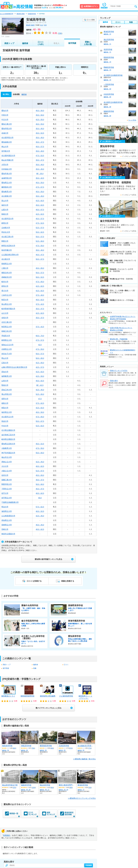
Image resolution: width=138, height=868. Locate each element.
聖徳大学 (5, 385)
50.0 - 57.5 (40, 273)
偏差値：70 (107, 62)
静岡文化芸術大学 (8, 246)
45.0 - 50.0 (40, 412)
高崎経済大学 (7, 277)
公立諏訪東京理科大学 (10, 255)
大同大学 (5, 165)
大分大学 (5, 466)
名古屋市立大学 (7, 417)
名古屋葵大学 (7, 196)
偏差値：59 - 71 (44, 790)
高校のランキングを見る (119, 371)
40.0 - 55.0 (40, 124)
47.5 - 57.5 (40, 340)
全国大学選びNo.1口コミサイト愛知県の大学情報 (121, 329)
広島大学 (5, 363)
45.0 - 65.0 (40, 268)
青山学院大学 (7, 394)
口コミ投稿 (91, 20)
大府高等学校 (64, 746)
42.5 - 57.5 (40, 367)
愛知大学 (5, 111)
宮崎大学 (5, 529)
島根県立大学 (7, 264)
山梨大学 (5, 210)
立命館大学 (6, 228)
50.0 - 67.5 (40, 259)
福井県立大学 (7, 412)
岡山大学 (5, 358)
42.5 (40, 345)
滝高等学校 (108, 49)
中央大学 (5, 426)
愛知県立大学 (7, 183)
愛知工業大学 (7, 124)
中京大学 (5, 120)
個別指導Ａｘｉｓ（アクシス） (85, 697)
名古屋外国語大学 (8, 156)
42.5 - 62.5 (40, 201)
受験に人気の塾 (88, 43)
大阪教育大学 (7, 448)
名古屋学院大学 (7, 138)
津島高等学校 (26, 746)
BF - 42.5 (40, 385)
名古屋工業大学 (7, 237)
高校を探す (114, 381)
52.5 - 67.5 (40, 471)
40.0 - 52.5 (40, 511)
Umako (7, 36)
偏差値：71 (107, 44)
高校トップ (9, 43)
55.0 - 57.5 (40, 237)
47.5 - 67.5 (40, 187)
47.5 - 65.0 (40, 282)
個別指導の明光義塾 (48, 696)
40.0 (40, 498)
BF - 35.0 (40, 174)
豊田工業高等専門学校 (67, 785)
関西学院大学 (7, 484)
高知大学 (5, 372)
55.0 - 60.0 (40, 453)
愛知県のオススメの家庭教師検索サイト (123, 351)
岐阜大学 (5, 282)
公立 (42, 25)
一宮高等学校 (109, 84)
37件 (14, 788)
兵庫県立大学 (7, 349)
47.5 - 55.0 (40, 246)
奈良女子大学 (7, 354)
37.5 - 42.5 (40, 304)
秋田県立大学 (7, 327)
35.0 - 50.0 (40, 115)
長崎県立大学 (7, 525)
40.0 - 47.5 (40, 255)
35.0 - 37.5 (40, 318)
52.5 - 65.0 (40, 394)
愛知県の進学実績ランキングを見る (49, 559)
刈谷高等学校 (109, 94)
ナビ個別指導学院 (66, 696)
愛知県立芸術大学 (8, 444)
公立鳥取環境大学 (8, 516)
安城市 (33, 25)
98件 (52, 748)
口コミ (66, 665)
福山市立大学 (7, 457)
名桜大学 (5, 318)
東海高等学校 (83, 785)
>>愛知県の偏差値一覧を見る (84, 759)
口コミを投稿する (34, 581)
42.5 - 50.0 (40, 376)
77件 (90, 748)
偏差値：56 (5, 750)
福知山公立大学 (7, 345)
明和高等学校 (109, 57)
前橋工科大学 (7, 331)
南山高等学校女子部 (10, 785)
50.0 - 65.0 (40, 358)
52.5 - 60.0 (40, 241)
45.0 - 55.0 (40, 183)
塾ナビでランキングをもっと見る (49, 708)
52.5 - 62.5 (40, 426)
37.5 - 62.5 (40, 403)
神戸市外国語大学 (8, 453)
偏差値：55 (62, 750)
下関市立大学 (7, 489)
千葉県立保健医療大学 (10, 502)
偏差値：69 (107, 89)
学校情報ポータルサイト (50, 5)
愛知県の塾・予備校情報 (119, 339)
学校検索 (89, 865)
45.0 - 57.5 (40, 147)
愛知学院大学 (7, 129)
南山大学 (5, 147)
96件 (52, 788)
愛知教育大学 (7, 192)
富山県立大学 (7, 304)
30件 (71, 788)
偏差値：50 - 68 (26, 790)
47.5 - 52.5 (40, 156)
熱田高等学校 (7, 746)
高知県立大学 (7, 520)
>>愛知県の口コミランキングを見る (82, 798)
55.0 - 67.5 (40, 421)
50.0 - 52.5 (40, 277)
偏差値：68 (107, 97)
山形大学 (5, 381)
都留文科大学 (7, 273)
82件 (14, 748)
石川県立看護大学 (8, 430)
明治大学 (5, 507)
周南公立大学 (7, 462)
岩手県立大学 (7, 498)
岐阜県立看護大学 (8, 439)
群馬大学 (5, 286)
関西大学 (5, 241)
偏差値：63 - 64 (63, 790)
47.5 (40, 399)
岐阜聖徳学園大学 (8, 309)
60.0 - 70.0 (40, 336)
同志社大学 (6, 232)
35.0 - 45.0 (40, 129)
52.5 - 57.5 (40, 228)
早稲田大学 (6, 336)
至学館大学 (6, 151)
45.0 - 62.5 (40, 205)
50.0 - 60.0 (40, 484)
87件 (71, 748)
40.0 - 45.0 (40, 525)
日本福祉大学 (7, 169)
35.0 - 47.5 (40, 142)
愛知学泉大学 (7, 174)
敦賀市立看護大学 (8, 534)
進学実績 (72, 43)
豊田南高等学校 (46, 746)
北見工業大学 (7, 322)
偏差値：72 (81, 790)
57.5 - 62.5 (40, 507)
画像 (35, 668)
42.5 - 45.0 (40, 390)
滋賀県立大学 (7, 511)
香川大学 (5, 291)
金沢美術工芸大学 (8, 435)
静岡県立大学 (7, 340)
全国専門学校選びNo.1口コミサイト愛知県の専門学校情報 (123, 318)
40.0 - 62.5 (40, 300)
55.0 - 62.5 (40, 232)
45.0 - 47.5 (40, 489)
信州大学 (5, 475)
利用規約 (7, 835)
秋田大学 (5, 300)
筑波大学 (5, 421)
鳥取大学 (5, 408)
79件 (33, 748)
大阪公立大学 (7, 471)
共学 (45, 25)
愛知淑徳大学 (7, 142)
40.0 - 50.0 (40, 111)
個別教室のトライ (8, 696)
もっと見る (132, 120)
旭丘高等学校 (45, 785)
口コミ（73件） (41, 43)
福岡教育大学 (7, 376)
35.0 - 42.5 (40, 178)
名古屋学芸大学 (7, 219)
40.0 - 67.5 (40, 210)
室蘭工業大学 (7, 480)
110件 (34, 788)
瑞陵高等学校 (26, 785)
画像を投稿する (68, 581)
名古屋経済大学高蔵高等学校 (89, 746)
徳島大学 (5, 403)
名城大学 (5, 133)
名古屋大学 (6, 259)
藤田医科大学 (7, 187)
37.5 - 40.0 (40, 295)
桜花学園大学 (7, 250)
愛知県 (28, 25)
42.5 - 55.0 (40, 120)
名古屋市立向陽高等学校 (113, 75)
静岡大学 (5, 223)
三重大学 (5, 268)
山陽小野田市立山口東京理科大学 (14, 367)
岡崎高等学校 (109, 67)
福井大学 (5, 205)
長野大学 (5, 399)
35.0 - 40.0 (40, 151)
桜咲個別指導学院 (27, 696)
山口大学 (5, 313)
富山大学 (5, 201)
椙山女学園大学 (7, 160)
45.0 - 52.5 (40, 133)
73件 (90, 788)
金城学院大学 (7, 178)
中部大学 (5, 115)
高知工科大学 (7, 390)
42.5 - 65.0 (40, 363)
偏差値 (25, 43)
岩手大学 (5, 493)
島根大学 (5, 214)
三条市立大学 (7, 295)
